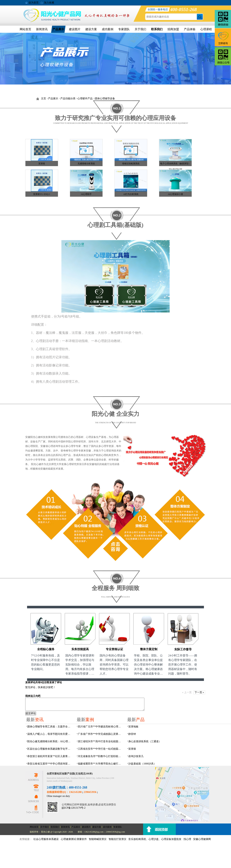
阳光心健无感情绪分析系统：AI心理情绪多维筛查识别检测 (50, 741)
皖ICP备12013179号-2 (74, 808)
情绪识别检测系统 (131, 164)
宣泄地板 (133, 727)
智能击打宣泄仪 (117, 839)
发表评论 (30, 682)
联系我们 (157, 29)
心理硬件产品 (85, 99)
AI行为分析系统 (131, 194)
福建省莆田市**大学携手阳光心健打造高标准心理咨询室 (100, 764)
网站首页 (25, 29)
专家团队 (124, 29)
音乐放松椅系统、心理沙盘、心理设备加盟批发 (155, 839)
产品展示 (58, 29)
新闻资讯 (42, 29)
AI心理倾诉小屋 (176, 194)
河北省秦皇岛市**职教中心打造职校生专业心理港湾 (100, 756)
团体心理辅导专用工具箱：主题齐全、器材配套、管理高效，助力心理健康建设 (50, 727)
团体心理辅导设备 (105, 99)
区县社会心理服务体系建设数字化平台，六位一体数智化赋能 (50, 749)
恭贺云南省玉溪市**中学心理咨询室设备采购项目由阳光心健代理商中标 (50, 764)
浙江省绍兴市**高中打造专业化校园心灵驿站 (100, 741)
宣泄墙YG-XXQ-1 (42, 194)
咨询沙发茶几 (136, 756)
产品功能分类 (68, 99)
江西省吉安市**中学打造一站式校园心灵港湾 (100, 749)
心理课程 (206, 29)
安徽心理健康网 (202, 839)
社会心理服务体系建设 (46, 839)
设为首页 (34, 3)
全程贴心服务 (46, 649)
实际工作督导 (183, 649)
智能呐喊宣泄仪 (98, 839)
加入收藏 (49, 3)
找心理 (187, 839)
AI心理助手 (86, 194)
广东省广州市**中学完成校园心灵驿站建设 (100, 734)
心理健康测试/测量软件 (74, 839)
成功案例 (108, 29)
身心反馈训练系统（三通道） (145, 741)
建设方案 (91, 29)
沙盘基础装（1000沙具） (142, 764)
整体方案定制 (149, 649)
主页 (43, 99)
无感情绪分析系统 (86, 164)
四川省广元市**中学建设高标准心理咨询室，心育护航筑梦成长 (100, 727)
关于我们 (140, 29)
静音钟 (132, 734)
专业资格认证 (114, 649)
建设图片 (75, 29)
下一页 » (199, 692)
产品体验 (190, 29)
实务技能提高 (80, 649)
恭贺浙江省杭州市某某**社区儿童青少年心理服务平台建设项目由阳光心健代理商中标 (50, 756)
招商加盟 (173, 29)
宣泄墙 (42, 164)
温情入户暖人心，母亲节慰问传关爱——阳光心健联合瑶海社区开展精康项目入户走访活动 (50, 734)
